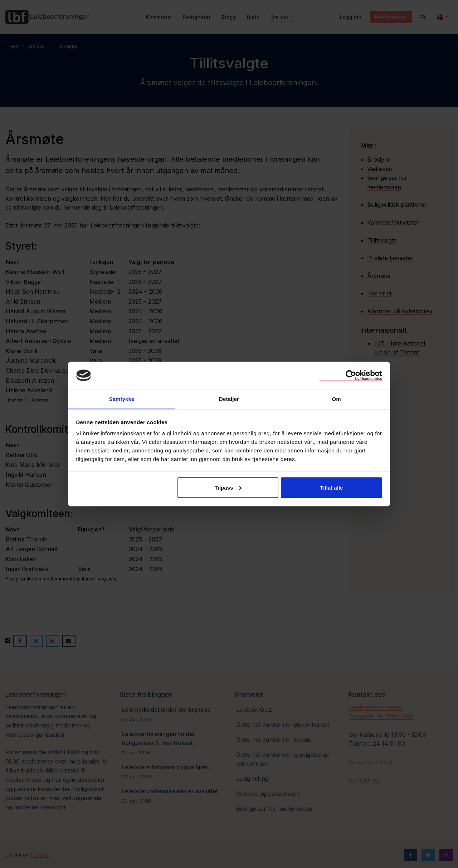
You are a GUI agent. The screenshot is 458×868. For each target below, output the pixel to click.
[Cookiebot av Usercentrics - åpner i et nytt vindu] (351, 375)
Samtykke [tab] (122, 399)
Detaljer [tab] (229, 399)
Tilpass (228, 488)
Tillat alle (331, 488)
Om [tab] (336, 399)
